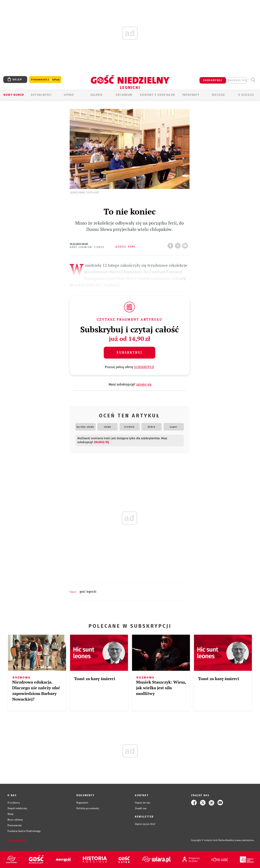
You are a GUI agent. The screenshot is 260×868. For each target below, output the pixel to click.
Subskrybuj (129, 352)
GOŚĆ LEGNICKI (88, 592)
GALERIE (97, 95)
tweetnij (179, 244)
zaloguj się (238, 80)
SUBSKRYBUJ (213, 80)
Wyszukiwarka (253, 80)
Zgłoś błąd (17, 840)
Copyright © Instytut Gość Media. (208, 840)
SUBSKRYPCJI (144, 367)
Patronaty (191, 95)
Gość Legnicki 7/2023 (87, 247)
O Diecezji (246, 95)
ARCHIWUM (124, 95)
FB (171, 244)
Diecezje (218, 95)
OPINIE (69, 95)
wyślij (186, 244)
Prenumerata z (45, 80)
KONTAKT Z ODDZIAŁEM (158, 95)
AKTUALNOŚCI (41, 95)
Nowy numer (14, 95)
